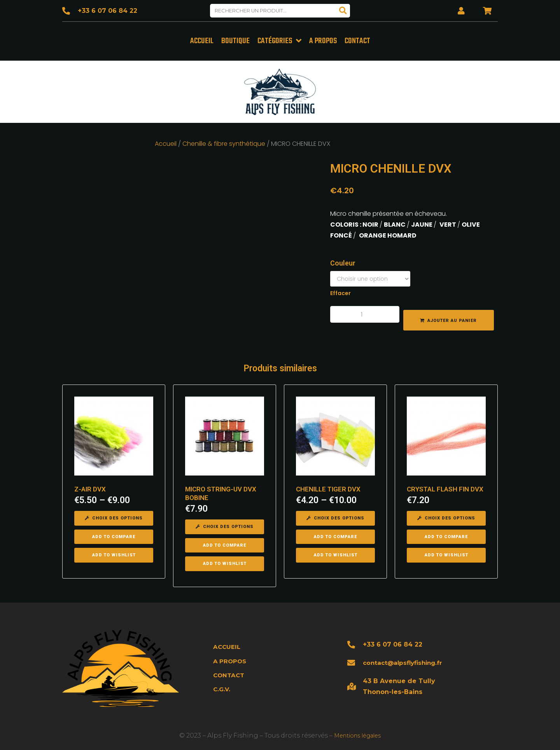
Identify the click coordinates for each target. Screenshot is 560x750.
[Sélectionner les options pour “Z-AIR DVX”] (114, 517)
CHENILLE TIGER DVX (328, 488)
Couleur (343, 261)
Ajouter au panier (452, 319)
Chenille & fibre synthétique (224, 142)
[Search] (343, 11)
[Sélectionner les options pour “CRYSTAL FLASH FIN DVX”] (446, 517)
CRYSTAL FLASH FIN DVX (445, 488)
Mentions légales (358, 734)
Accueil (166, 142)
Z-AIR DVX (90, 488)
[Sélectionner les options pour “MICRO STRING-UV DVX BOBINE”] (225, 526)
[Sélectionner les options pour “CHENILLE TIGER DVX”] (335, 517)
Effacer (340, 292)
